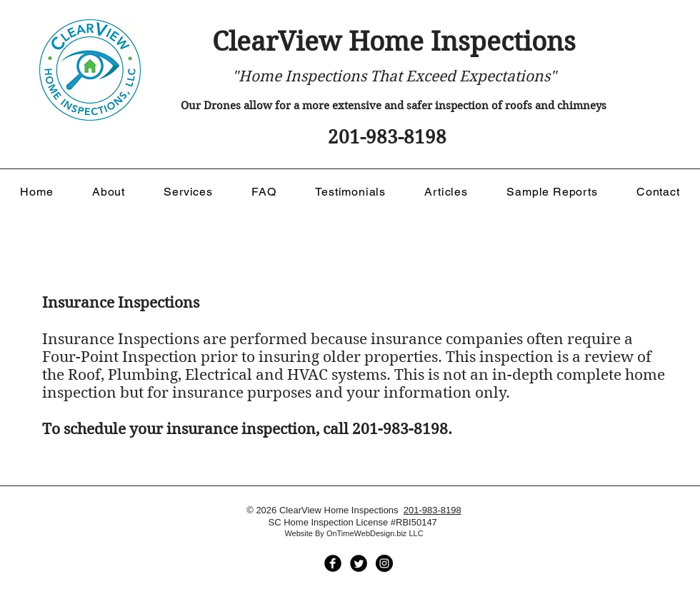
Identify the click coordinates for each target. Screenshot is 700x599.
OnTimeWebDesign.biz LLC (375, 533)
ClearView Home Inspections (394, 42)
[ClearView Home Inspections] (333, 563)
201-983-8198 (432, 510)
